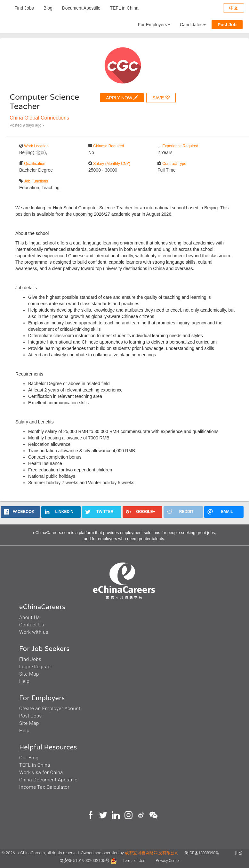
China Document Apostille (48, 780)
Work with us (34, 632)
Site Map (29, 674)
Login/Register (36, 667)
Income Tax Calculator (44, 787)
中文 (234, 8)
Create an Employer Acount (50, 709)
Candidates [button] (193, 25)
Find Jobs (24, 8)
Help (24, 681)
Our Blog (29, 758)
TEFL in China (124, 8)
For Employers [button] (154, 25)
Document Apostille (81, 8)
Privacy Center (168, 861)
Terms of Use (134, 861)
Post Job (227, 25)
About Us (29, 617)
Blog (48, 8)
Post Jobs (31, 716)
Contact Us (32, 625)
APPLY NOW (122, 98)
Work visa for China (41, 772)
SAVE (161, 98)
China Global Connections (39, 118)
